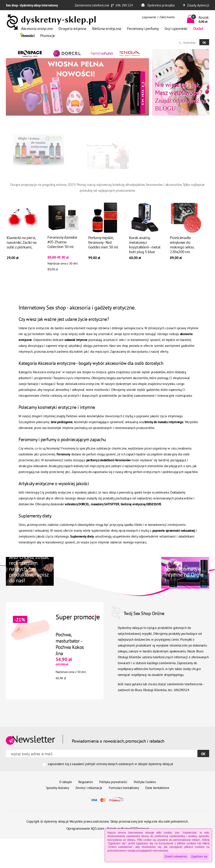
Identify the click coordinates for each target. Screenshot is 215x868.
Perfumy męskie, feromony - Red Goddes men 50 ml (103, 243)
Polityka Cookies (145, 782)
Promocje (48, 36)
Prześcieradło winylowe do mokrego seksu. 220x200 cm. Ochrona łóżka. (182, 247)
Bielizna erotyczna (107, 29)
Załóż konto (167, 17)
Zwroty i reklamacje (89, 788)
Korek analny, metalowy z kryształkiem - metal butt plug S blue (145, 245)
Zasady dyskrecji (198, 5)
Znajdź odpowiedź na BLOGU (181, 96)
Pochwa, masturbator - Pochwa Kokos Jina (69, 644)
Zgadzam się (199, 856)
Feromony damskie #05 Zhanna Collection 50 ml (62, 242)
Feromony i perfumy (143, 29)
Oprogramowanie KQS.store (85, 828)
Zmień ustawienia (176, 856)
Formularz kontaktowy (124, 788)
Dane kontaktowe (157, 788)
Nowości (28, 36)
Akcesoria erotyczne (37, 29)
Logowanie (149, 17)
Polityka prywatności (113, 782)
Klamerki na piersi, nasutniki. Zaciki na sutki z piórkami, (22, 243)
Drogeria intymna (72, 29)
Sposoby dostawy (58, 788)
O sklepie (66, 782)
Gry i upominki (176, 29)
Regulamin (86, 782)
